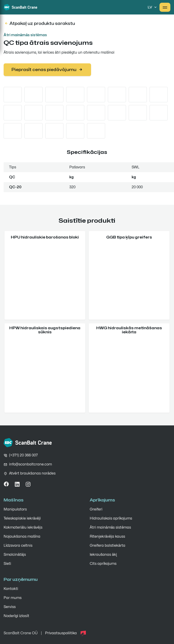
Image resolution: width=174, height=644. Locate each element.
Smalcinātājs (15, 555)
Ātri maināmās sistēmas (25, 35)
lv (153, 7)
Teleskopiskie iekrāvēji (22, 518)
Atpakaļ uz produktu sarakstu (40, 23)
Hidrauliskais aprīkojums (111, 518)
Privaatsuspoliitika (61, 633)
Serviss (10, 607)
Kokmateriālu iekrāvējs (23, 527)
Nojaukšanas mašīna (22, 537)
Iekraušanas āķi (103, 555)
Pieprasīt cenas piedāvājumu (47, 70)
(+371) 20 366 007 (23, 455)
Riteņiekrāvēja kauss (107, 537)
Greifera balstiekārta (108, 546)
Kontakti (11, 589)
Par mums (13, 598)
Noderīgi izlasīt (16, 616)
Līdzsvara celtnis (18, 546)
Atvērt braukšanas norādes (32, 473)
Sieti (7, 564)
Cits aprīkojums (103, 564)
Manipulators (15, 509)
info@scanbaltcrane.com (30, 464)
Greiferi (96, 509)
